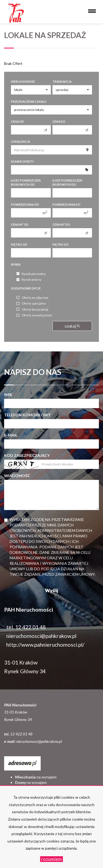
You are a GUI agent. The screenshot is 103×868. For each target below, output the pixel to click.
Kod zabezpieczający (27, 455)
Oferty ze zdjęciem (32, 298)
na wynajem (36, 777)
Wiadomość (17, 476)
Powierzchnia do (66, 205)
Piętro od (19, 245)
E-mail (11, 435)
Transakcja (62, 82)
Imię (8, 395)
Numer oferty (23, 162)
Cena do (59, 122)
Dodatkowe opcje (26, 288)
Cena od (17, 122)
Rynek (16, 265)
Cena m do (61, 224)
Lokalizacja (20, 142)
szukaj (72, 326)
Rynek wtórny (29, 280)
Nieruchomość (23, 82)
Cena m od (20, 224)
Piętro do (61, 245)
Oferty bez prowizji (32, 309)
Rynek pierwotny (31, 274)
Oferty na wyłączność (34, 315)
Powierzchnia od (25, 205)
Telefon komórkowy (27, 415)
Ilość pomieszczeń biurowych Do (67, 183)
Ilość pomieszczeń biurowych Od (26, 183)
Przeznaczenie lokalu (29, 102)
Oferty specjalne (31, 304)
